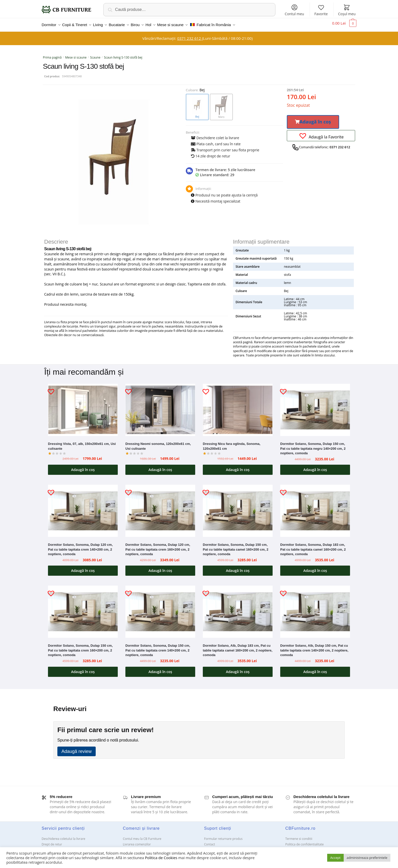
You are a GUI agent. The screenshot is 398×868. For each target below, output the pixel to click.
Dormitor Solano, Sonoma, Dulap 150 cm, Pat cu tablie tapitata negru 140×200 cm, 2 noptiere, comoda (313, 445)
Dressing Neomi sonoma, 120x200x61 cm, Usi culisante (158, 443)
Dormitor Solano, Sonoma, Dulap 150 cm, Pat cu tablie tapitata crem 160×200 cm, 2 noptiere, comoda (80, 647)
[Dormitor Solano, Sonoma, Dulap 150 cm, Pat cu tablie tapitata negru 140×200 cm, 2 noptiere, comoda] (315, 407)
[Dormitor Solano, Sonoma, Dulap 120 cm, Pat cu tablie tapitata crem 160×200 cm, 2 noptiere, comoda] (160, 508)
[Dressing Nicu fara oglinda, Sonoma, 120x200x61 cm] (238, 407)
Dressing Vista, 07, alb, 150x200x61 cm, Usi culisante (82, 443)
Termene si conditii (299, 836)
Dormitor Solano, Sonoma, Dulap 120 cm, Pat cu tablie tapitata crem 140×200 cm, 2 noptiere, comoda (80, 546)
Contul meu (294, 10)
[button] (313, 119)
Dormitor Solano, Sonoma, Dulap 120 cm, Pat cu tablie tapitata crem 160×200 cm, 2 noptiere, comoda (158, 546)
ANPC (208, 847)
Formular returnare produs (223, 836)
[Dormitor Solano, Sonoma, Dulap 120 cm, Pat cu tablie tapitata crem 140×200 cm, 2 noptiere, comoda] (83, 508)
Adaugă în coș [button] (83, 467)
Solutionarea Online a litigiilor (306, 847)
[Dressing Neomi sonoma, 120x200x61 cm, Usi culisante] (160, 407)
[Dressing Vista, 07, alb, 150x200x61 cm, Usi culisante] (83, 407)
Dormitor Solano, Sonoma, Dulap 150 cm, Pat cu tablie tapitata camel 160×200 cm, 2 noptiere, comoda (236, 546)
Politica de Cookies (161, 858)
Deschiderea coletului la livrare (63, 836)
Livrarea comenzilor (137, 841)
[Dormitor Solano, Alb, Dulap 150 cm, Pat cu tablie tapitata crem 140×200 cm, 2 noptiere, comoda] (315, 609)
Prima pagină (52, 54)
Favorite (321, 10)
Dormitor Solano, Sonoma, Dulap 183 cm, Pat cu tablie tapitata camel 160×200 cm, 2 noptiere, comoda (313, 546)
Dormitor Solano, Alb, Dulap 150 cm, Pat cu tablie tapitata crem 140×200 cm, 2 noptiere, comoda (314, 647)
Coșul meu (347, 10)
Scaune (95, 54)
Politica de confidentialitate (304, 841)
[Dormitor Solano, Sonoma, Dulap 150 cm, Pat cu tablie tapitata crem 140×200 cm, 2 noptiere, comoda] (160, 609)
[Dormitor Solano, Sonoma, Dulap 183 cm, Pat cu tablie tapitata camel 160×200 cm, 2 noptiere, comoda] (315, 508)
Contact (210, 841)
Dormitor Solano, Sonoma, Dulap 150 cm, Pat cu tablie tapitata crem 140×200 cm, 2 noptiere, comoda (158, 647)
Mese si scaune (76, 54)
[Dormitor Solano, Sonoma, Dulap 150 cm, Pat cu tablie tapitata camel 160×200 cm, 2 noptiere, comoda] (238, 508)
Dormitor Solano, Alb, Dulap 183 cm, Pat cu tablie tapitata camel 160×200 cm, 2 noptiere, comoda (238, 647)
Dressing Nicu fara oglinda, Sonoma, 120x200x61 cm (232, 443)
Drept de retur (52, 841)
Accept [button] (335, 858)
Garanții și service (54, 847)
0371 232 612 (189, 35)
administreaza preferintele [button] (367, 858)
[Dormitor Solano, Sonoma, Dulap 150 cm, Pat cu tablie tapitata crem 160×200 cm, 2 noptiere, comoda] (83, 609)
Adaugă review (77, 748)
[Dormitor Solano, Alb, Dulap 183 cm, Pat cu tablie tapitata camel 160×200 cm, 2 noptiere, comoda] (238, 609)
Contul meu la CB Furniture (142, 836)
